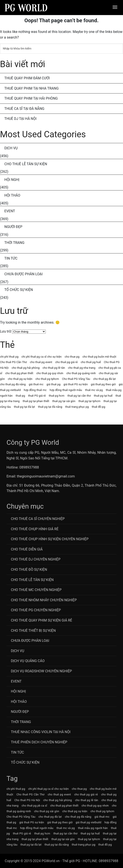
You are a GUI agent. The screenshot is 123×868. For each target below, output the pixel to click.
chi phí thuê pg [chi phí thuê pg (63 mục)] (9, 357)
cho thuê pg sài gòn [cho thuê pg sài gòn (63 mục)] (46, 811)
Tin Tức (11, 258)
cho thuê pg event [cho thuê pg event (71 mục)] (41, 362)
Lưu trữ (6, 331)
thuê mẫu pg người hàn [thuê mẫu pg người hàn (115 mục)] (93, 828)
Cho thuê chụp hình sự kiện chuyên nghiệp (50, 539)
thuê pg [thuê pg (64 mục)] (20, 396)
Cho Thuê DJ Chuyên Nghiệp (36, 559)
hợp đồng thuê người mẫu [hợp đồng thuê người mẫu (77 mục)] (66, 390)
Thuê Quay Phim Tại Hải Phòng (31, 98)
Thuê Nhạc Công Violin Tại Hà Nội (41, 732)
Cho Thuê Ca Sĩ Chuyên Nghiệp (38, 519)
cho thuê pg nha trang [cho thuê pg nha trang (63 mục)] (82, 368)
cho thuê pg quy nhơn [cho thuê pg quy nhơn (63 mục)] (50, 373)
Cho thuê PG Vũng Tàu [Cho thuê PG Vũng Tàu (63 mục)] (76, 379)
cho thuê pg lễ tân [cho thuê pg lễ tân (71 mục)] (54, 368)
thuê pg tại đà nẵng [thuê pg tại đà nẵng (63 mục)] (50, 407)
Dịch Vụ (11, 148)
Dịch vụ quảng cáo (28, 661)
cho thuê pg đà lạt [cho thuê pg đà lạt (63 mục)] (104, 379)
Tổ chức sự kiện (19, 290)
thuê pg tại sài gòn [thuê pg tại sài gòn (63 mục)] (64, 401)
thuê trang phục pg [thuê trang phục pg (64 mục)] (77, 407)
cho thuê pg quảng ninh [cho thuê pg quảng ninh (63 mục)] (81, 373)
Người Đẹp (13, 227)
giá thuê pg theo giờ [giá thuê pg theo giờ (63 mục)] (103, 384)
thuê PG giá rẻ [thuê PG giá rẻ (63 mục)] (37, 396)
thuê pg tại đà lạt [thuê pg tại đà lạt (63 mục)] (24, 407)
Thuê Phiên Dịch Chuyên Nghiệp (39, 742)
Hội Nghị (12, 180)
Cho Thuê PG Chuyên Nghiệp (36, 610)
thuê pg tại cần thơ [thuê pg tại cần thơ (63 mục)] (79, 396)
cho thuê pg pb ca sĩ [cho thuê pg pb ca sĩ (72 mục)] (34, 806)
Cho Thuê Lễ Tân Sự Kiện (26, 164)
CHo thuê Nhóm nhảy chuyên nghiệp (44, 600)
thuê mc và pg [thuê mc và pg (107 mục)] (94, 390)
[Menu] (115, 7)
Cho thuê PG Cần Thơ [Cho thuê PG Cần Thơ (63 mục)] (13, 362)
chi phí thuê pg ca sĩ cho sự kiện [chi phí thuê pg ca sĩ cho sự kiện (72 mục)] (42, 357)
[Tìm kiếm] (61, 49)
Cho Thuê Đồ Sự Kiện (29, 570)
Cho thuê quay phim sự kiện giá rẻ (41, 620)
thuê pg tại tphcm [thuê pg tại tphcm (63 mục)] (89, 401)
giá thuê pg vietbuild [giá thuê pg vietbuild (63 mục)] (89, 822)
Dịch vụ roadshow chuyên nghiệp (41, 671)
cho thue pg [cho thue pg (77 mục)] (72, 357)
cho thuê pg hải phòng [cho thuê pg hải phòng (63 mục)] (25, 368)
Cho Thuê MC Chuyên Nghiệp (36, 590)
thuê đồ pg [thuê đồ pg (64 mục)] (99, 407)
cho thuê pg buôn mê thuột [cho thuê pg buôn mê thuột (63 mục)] (99, 357)
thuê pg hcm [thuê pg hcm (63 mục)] (57, 396)
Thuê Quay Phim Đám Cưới (27, 78)
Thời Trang (14, 243)
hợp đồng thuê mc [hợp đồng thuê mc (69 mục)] (35, 390)
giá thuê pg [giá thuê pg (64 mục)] (54, 384)
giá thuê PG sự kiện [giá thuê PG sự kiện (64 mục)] (76, 384)
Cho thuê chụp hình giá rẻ (35, 529)
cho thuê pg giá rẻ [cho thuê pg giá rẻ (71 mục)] (67, 362)
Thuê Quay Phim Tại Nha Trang (31, 88)
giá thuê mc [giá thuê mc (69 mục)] (36, 384)
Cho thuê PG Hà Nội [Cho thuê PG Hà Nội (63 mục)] (27, 800)
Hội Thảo (12, 195)
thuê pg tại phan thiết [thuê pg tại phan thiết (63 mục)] (36, 401)
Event (10, 211)
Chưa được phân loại (24, 274)
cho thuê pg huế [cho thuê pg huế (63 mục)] (91, 362)
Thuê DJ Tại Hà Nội (20, 119)
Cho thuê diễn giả (27, 549)
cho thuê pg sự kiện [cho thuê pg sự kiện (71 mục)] (20, 379)
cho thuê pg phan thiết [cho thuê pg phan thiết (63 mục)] (19, 373)
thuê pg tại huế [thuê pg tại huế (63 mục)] (103, 396)
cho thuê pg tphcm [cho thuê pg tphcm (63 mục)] (47, 379)
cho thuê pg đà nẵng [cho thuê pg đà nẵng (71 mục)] (13, 384)
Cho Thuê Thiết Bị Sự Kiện (33, 631)
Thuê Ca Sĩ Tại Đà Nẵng (24, 109)
